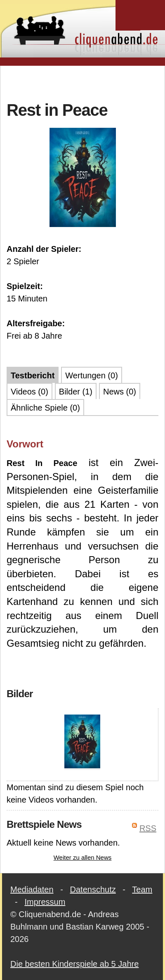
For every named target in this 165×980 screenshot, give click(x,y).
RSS (148, 828)
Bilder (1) (76, 392)
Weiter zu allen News (83, 857)
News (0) (120, 392)
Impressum (45, 902)
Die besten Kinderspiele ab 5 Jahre (74, 964)
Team (142, 889)
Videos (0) (29, 392)
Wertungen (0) (91, 375)
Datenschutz (93, 889)
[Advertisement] (84, 82)
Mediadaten (32, 889)
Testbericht (33, 375)
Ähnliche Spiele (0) (45, 408)
